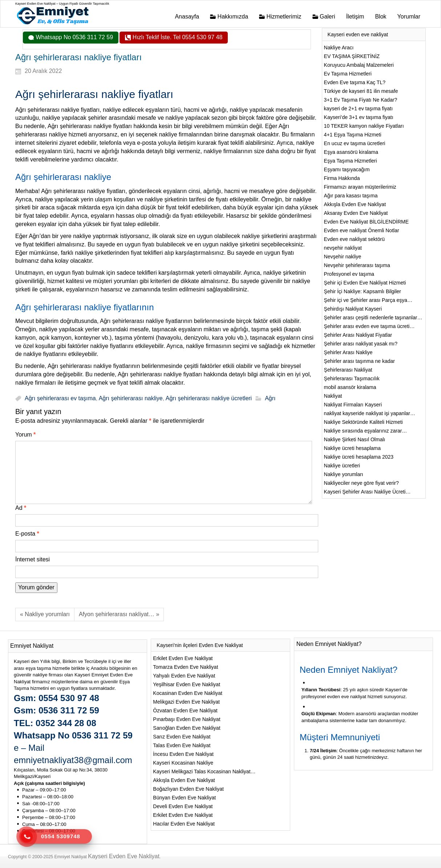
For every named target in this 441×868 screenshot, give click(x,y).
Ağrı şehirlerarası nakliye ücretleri (209, 398)
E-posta (27, 534)
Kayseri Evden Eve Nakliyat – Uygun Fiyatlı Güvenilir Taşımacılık (62, 4)
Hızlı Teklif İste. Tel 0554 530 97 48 (177, 37)
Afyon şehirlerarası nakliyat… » (119, 614)
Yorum (25, 435)
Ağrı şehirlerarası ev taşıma (60, 398)
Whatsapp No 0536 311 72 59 (74, 37)
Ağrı (270, 398)
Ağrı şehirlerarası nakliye (131, 398)
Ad (21, 508)
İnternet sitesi (33, 559)
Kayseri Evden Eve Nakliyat (124, 856)
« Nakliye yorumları (45, 614)
